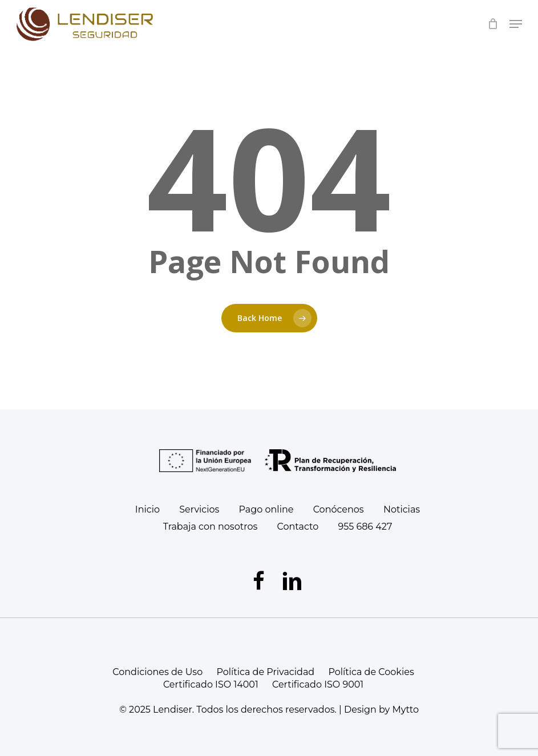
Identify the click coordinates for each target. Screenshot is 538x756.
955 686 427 (365, 527)
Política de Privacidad (265, 672)
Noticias (402, 509)
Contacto (298, 527)
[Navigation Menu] (516, 24)
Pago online (266, 509)
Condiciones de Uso (157, 672)
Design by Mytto (381, 710)
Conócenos (339, 509)
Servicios (199, 509)
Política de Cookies (371, 672)
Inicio (147, 509)
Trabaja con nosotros (211, 527)
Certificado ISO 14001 (211, 684)
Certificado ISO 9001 (318, 684)
